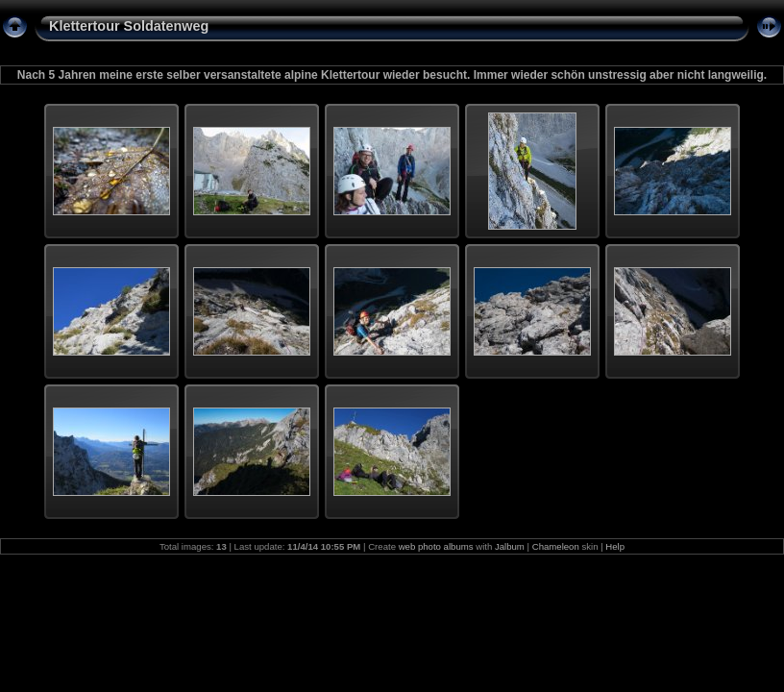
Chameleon (556, 546)
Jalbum (510, 546)
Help (615, 546)
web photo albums (436, 546)
